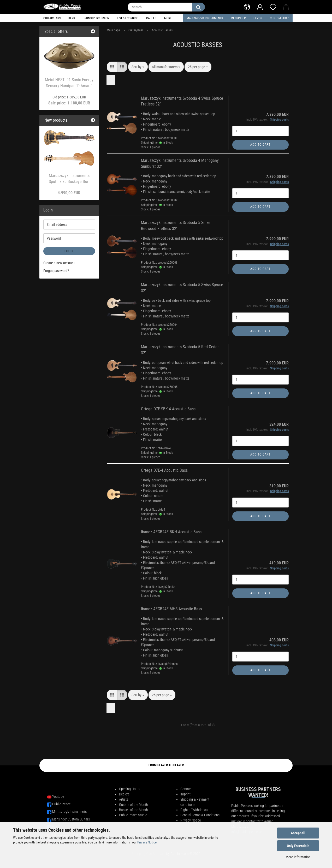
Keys (72, 18)
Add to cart (260, 145)
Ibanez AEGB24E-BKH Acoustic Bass (171, 532)
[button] (247, 7)
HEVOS (258, 18)
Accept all (298, 833)
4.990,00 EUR (69, 193)
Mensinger (238, 18)
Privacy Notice (147, 842)
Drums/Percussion (96, 18)
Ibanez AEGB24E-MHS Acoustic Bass (171, 609)
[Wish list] (273, 7)
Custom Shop (279, 18)
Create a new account (59, 263)
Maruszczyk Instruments (205, 18)
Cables (151, 18)
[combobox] (138, 67)
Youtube (58, 796)
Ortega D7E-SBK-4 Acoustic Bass (168, 409)
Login (69, 251)
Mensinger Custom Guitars (71, 819)
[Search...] (198, 7)
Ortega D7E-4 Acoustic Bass (164, 470)
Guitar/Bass (52, 18)
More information (298, 857)
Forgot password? (56, 271)
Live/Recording (128, 18)
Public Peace (61, 804)
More (168, 18)
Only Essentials (298, 846)
